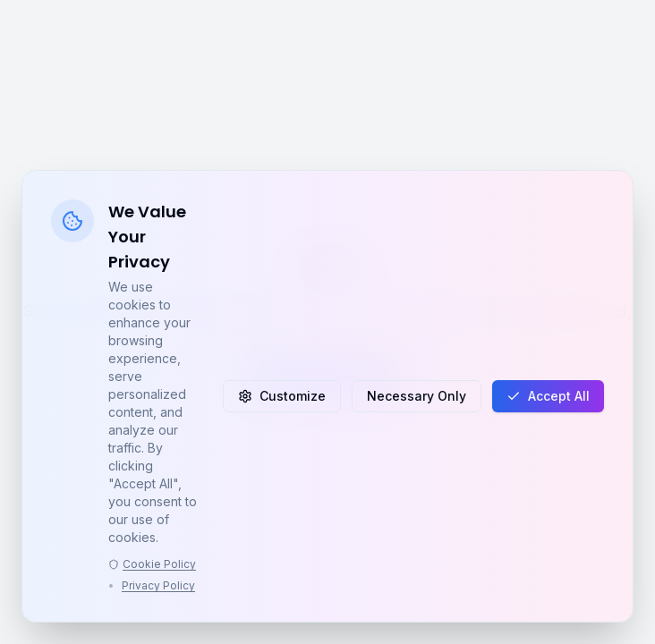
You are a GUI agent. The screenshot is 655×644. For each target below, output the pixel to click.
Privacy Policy (158, 585)
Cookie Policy (152, 564)
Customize (282, 396)
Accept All (548, 396)
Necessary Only (417, 396)
